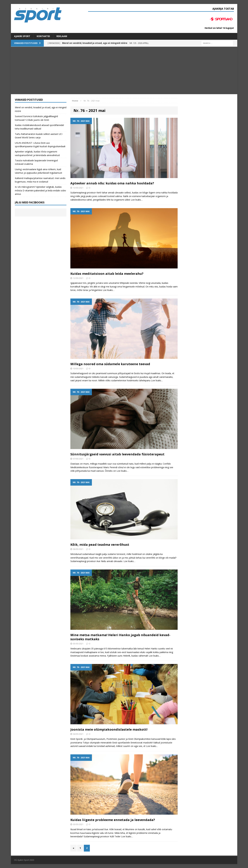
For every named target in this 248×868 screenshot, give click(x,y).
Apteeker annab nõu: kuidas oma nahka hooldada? (112, 183)
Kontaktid (43, 36)
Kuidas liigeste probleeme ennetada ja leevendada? (113, 820)
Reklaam (62, 36)
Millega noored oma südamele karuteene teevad (110, 364)
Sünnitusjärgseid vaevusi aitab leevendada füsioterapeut (117, 454)
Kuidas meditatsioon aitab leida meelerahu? (107, 274)
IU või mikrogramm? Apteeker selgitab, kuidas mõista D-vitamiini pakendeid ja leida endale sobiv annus (40, 190)
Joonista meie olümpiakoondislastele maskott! (109, 729)
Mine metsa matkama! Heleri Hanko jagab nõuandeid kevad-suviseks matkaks (120, 637)
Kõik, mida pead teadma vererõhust (100, 545)
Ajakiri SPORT (22, 36)
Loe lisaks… (137, 200)
